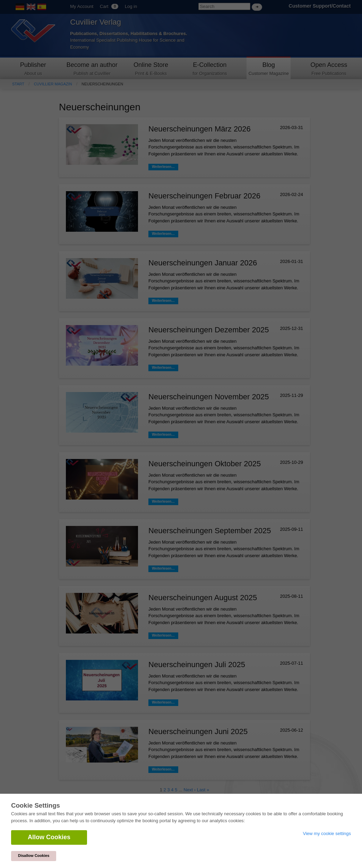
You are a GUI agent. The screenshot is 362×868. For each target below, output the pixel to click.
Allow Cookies (49, 837)
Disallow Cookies (34, 856)
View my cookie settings (327, 833)
